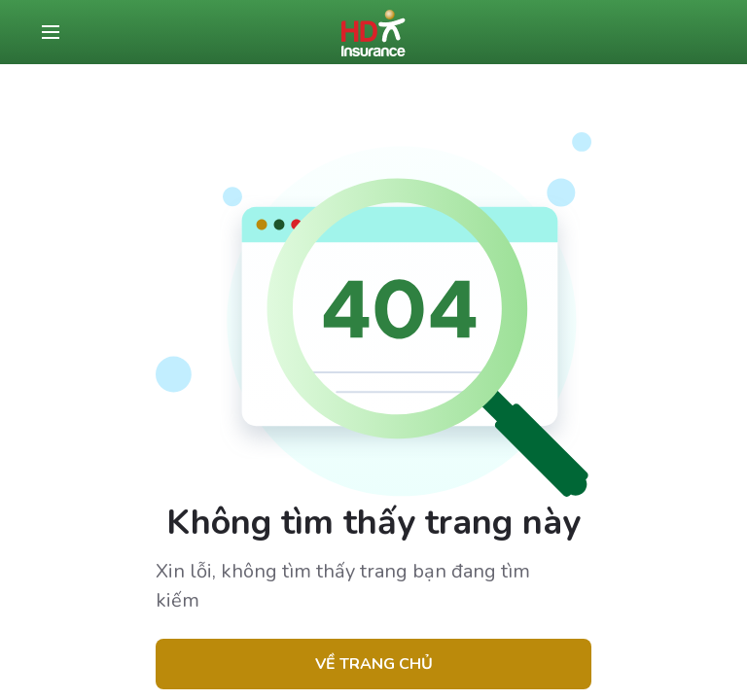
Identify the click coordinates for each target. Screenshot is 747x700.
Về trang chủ (374, 664)
